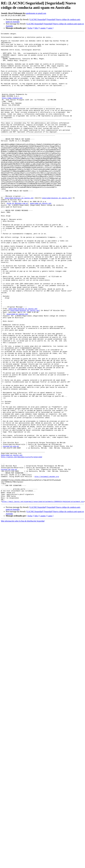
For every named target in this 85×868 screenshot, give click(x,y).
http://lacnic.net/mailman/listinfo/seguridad (21, 542)
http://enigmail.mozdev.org (47, 565)
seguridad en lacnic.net (41, 238)
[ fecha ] (30, 28)
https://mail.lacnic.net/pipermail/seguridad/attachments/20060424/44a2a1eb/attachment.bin (43, 595)
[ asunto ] (43, 28)
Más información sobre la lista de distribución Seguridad (23, 615)
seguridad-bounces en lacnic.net (19, 231)
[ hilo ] (36, 28)
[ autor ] (50, 28)
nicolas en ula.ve (11, 529)
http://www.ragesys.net (12, 111)
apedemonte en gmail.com (36, 13)
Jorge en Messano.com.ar (17, 238)
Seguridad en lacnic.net (12, 540)
